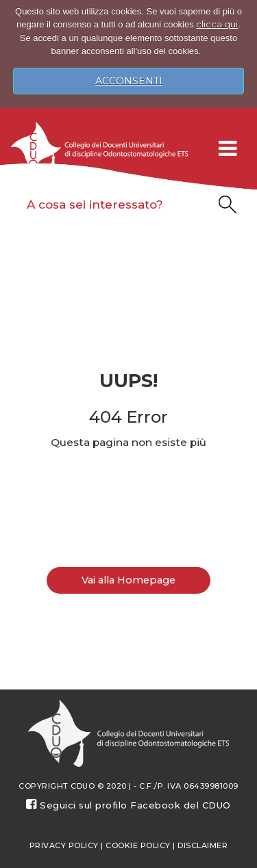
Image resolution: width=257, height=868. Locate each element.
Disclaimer (203, 845)
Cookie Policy (138, 845)
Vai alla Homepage (128, 580)
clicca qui (217, 24)
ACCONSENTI (129, 81)
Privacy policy (64, 845)
